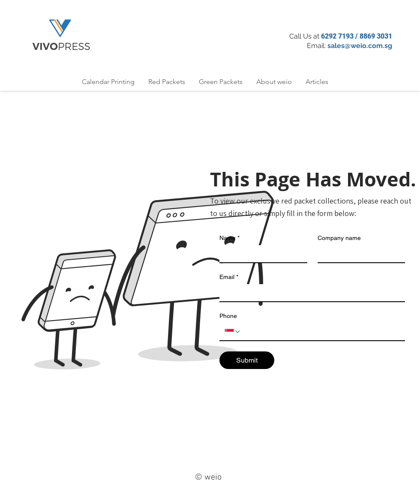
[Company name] (359, 254)
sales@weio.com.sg (360, 46)
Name (229, 238)
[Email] (310, 293)
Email (229, 277)
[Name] (261, 254)
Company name (339, 238)
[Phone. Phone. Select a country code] (233, 332)
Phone (228, 316)
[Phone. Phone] (320, 332)
